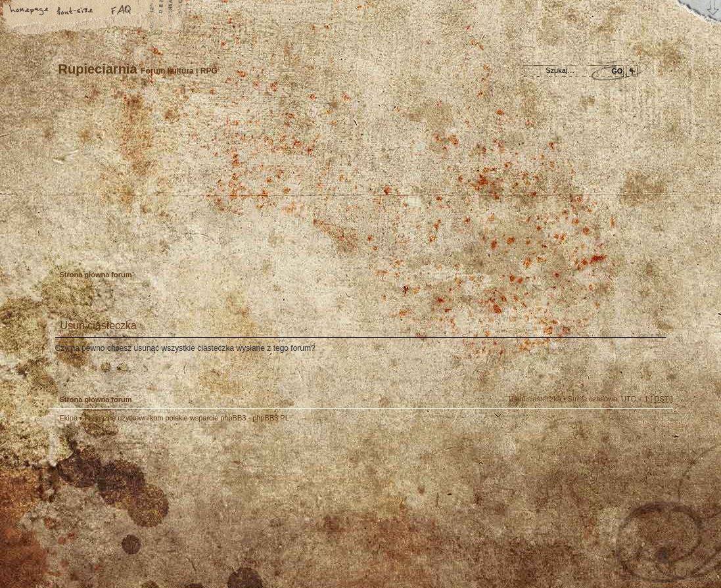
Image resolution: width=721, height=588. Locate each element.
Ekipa (69, 418)
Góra (657, 426)
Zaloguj (138, 246)
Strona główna (30, 11)
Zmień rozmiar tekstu (76, 11)
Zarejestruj (97, 246)
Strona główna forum (359, 181)
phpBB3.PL (271, 418)
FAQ (122, 11)
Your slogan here (256, 507)
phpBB (197, 505)
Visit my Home (634, 544)
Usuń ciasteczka (535, 399)
